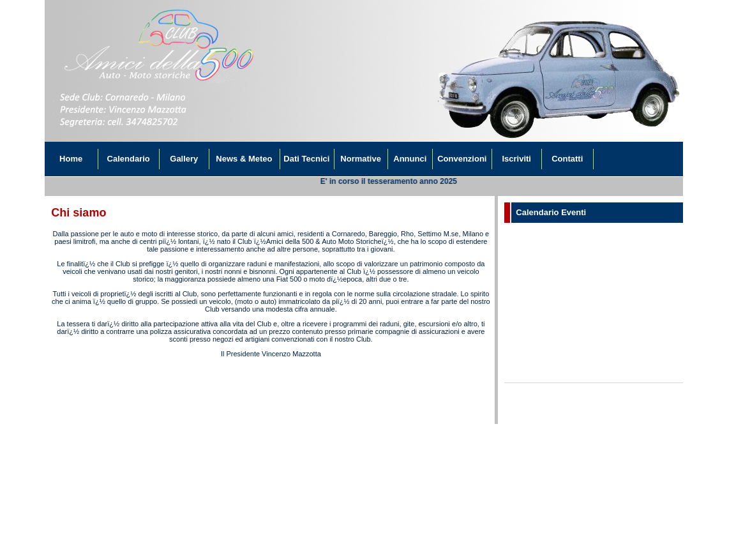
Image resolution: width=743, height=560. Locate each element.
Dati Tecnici (306, 159)
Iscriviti (516, 159)
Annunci (410, 159)
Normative (361, 159)
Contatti (567, 159)
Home (71, 159)
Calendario (129, 159)
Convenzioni (462, 159)
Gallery (184, 159)
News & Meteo (244, 159)
